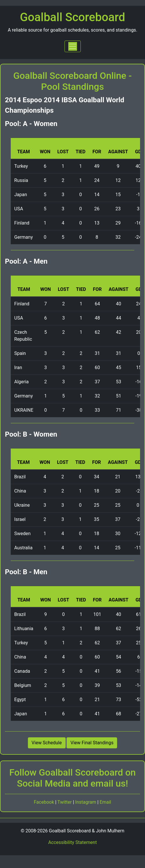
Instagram (86, 802)
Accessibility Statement (72, 842)
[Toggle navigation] (73, 46)
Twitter (65, 802)
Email (105, 802)
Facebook (45, 802)
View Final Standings (92, 743)
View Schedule (47, 743)
